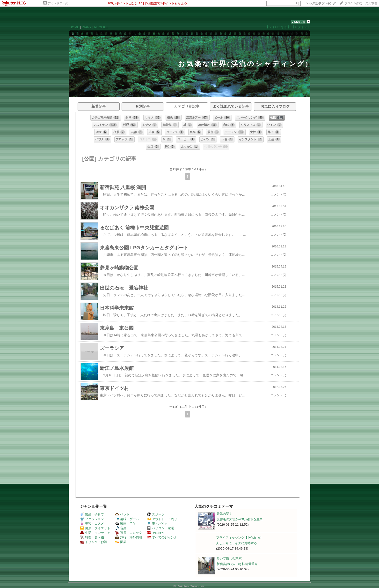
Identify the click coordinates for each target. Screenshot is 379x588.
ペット (122, 514)
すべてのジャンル (162, 537)
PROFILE (101, 27)
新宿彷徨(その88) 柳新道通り (237, 564)
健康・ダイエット (95, 528)
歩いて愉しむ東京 (229, 558)
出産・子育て (92, 514)
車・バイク (157, 524)
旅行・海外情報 (129, 537)
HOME (74, 27)
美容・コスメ (92, 524)
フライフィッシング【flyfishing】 (240, 538)
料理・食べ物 (92, 537)
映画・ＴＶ (125, 524)
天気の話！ (224, 514)
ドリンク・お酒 (94, 542)
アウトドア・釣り (59, 3)
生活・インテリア (95, 533)
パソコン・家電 (160, 528)
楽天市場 (371, 3)
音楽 (121, 528)
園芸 (121, 542)
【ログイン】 (301, 27)
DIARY (87, 27)
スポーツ (156, 514)
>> (321, 3)
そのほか (156, 533)
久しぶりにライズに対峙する (237, 543)
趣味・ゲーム (127, 519)
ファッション (92, 519)
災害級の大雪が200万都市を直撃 (240, 519)
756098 (298, 22)
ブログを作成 (353, 3)
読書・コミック (129, 533)
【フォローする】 (278, 27)
